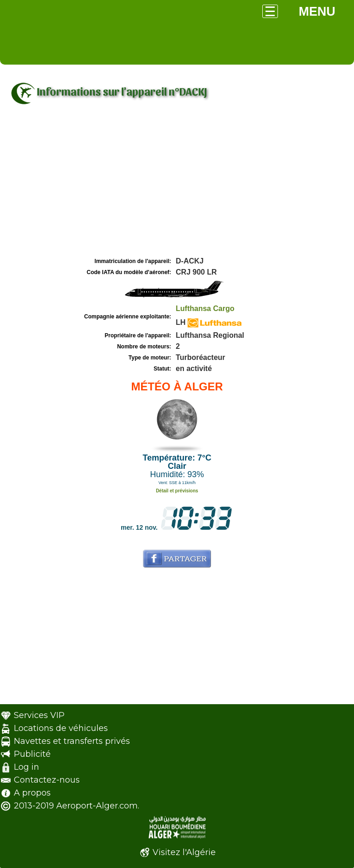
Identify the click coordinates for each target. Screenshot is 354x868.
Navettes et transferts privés (72, 741)
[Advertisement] (177, 186)
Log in (27, 767)
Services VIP (39, 715)
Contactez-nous (47, 780)
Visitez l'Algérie (184, 852)
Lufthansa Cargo (205, 308)
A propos (32, 793)
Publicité (32, 754)
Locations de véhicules (61, 728)
